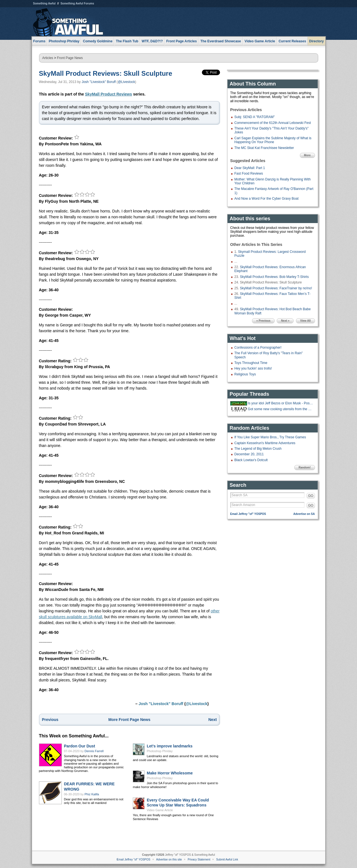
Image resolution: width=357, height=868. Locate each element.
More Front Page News (129, 720)
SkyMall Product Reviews (108, 94)
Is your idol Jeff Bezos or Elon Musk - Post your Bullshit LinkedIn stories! (281, 403)
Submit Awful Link (227, 860)
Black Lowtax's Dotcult (251, 460)
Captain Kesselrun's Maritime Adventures (265, 443)
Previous (50, 720)
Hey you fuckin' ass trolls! (253, 368)
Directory (316, 41)
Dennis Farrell (94, 751)
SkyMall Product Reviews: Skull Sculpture (106, 73)
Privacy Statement (199, 860)
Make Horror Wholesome (170, 773)
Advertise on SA (304, 514)
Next (212, 720)
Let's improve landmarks (170, 746)
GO (311, 496)
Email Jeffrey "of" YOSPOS (248, 514)
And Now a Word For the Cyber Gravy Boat (267, 199)
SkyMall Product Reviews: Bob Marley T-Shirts (274, 277)
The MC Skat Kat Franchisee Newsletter (264, 148)
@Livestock (126, 82)
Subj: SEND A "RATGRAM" (255, 117)
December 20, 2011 (249, 454)
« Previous (263, 321)
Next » (285, 321)
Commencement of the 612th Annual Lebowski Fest (273, 123)
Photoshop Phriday (160, 751)
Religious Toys (245, 374)
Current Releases (292, 41)
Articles (48, 58)
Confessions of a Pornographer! (258, 348)
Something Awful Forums (77, 3)
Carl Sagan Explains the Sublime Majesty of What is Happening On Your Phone (273, 140)
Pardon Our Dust (80, 746)
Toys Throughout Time (251, 363)
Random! (305, 467)
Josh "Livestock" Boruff (99, 82)
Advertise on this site (169, 860)
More (307, 155)
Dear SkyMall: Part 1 (250, 168)
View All (305, 321)
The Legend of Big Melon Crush (258, 449)
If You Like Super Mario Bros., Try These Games (270, 437)
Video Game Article (160, 810)
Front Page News (70, 58)
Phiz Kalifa (92, 794)
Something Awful (44, 3)
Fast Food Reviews (249, 173)
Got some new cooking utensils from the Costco (281, 409)
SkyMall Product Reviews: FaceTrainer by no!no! (276, 288)
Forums (39, 41)
